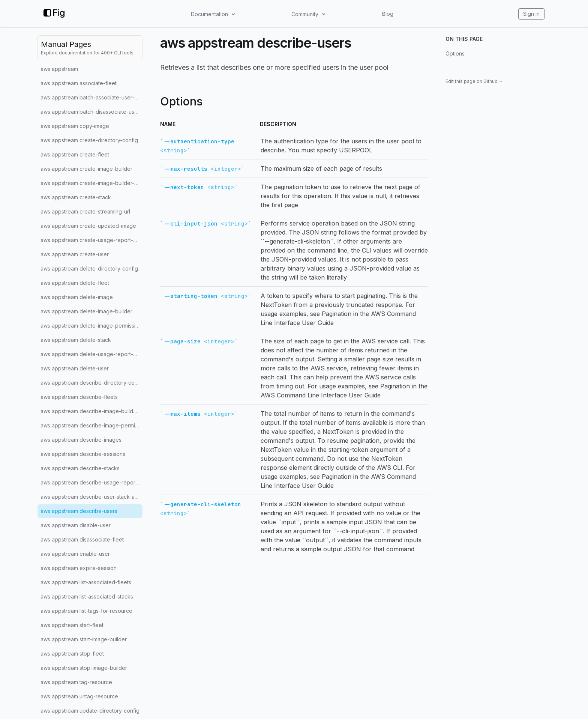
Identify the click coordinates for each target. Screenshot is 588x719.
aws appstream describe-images (81, 440)
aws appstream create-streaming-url (85, 211)
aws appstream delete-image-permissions (91, 326)
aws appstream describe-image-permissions (91, 425)
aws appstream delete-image (77, 297)
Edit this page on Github (474, 81)
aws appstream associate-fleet (79, 83)
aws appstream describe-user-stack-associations (91, 497)
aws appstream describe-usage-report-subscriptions (91, 482)
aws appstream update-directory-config (90, 711)
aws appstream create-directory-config (89, 140)
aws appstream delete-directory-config (89, 268)
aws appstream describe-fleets (79, 397)
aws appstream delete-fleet (75, 283)
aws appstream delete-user (75, 368)
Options (455, 53)
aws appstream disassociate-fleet (82, 539)
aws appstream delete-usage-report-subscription (91, 354)
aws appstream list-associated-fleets (86, 582)
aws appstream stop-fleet (72, 654)
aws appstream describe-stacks (80, 468)
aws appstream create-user (75, 254)
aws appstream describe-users (79, 511)
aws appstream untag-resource (79, 696)
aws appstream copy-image (75, 126)
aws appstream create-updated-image (88, 226)
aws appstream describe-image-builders (91, 411)
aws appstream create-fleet (75, 154)
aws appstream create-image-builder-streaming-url (91, 183)
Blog (388, 14)
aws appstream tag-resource (76, 682)
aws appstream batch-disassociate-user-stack (91, 112)
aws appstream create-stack (76, 197)
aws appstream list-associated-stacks (87, 596)
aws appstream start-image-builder (84, 639)
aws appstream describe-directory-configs (91, 383)
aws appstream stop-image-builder (84, 668)
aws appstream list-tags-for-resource (86, 611)
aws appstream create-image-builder (86, 169)
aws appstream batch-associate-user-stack (91, 97)
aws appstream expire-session (79, 568)
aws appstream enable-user (75, 554)
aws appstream (59, 69)
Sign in (531, 14)
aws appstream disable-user (76, 525)
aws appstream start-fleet (72, 625)
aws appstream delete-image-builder (86, 311)
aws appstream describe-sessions (83, 454)
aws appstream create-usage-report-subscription (91, 240)
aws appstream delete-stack (76, 340)
